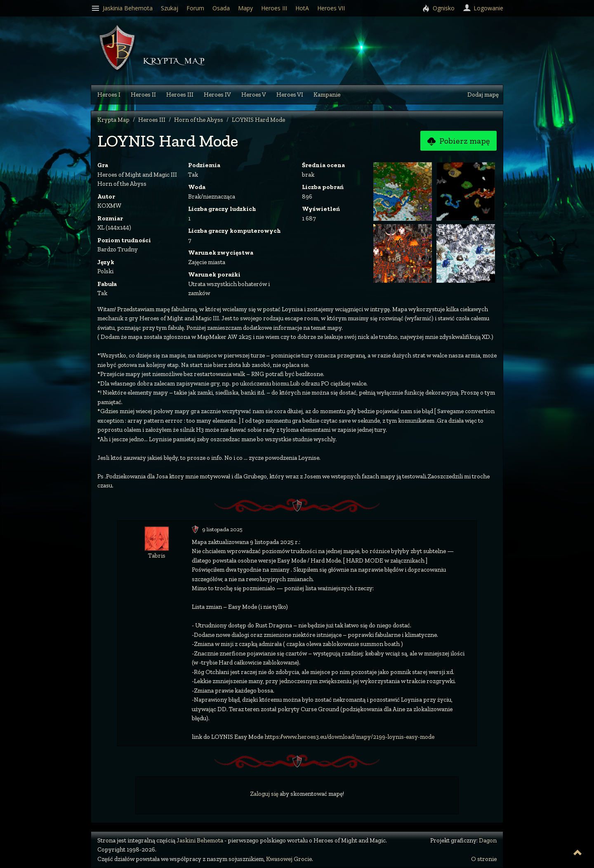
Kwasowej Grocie (289, 859)
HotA (302, 8)
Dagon (488, 840)
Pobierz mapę (458, 141)
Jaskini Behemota (200, 840)
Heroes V (254, 95)
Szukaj (170, 8)
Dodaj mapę (483, 95)
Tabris (157, 556)
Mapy (245, 8)
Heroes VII (331, 8)
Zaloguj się (264, 794)
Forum (195, 8)
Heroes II (143, 95)
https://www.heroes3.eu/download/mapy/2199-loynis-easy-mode (349, 737)
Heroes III (180, 95)
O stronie (484, 859)
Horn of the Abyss (199, 120)
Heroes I (109, 95)
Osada (221, 8)
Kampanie (327, 95)
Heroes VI (290, 95)
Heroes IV (217, 95)
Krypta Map (113, 120)
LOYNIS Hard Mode (258, 120)
